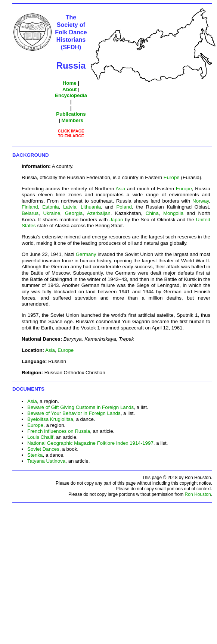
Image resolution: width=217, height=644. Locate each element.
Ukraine (52, 213)
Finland (30, 207)
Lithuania (91, 207)
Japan (116, 220)
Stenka (35, 455)
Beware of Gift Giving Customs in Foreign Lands (80, 407)
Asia (120, 189)
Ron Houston (198, 494)
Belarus (30, 213)
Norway (201, 201)
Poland (124, 207)
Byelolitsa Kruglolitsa (50, 419)
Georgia (74, 213)
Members (72, 120)
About (70, 89)
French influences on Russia (59, 431)
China (152, 213)
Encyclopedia (71, 95)
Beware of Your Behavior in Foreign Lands (74, 413)
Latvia (70, 207)
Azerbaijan (99, 213)
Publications (71, 114)
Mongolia (173, 213)
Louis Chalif (40, 437)
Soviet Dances (43, 449)
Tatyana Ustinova (46, 461)
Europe (172, 177)
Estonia (50, 207)
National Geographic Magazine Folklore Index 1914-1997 (90, 443)
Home (70, 83)
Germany (86, 254)
